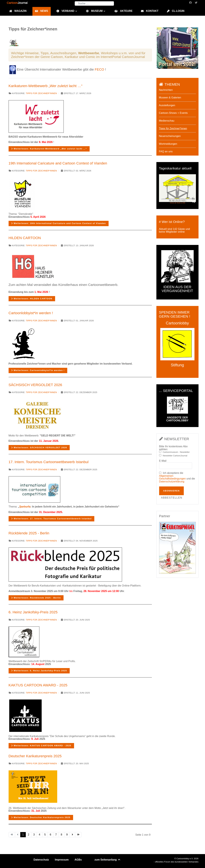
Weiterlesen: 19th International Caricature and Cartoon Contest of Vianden (59, 223)
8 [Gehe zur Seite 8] (61, 835)
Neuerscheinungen (170, 136)
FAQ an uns (166, 151)
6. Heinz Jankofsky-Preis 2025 (33, 612)
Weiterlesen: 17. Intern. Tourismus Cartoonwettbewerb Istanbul (52, 519)
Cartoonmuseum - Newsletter (176, 452)
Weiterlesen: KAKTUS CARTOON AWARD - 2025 (41, 746)
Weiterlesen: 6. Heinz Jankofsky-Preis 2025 (39, 671)
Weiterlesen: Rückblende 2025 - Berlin (36, 598)
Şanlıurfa (25, 507)
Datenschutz (41, 860)
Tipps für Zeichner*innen (41, 93)
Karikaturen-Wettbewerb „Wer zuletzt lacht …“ (46, 86)
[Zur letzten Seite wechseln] (78, 835)
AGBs (78, 860)
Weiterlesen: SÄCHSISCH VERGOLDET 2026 (39, 448)
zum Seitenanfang (108, 860)
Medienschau (167, 121)
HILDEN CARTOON (25, 238)
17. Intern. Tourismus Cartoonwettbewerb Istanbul (49, 462)
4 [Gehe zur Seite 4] (39, 835)
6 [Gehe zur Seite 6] (50, 835)
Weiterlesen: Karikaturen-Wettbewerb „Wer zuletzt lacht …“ (49, 149)
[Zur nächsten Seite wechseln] (72, 835)
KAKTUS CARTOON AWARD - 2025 (38, 685)
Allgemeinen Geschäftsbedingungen (173, 477)
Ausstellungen (167, 105)
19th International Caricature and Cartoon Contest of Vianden (58, 163)
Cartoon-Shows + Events (173, 113)
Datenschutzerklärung (172, 482)
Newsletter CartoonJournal (175, 456)
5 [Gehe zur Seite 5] (45, 835)
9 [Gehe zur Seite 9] (67, 835)
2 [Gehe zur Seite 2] (28, 835)
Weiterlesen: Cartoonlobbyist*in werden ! (38, 370)
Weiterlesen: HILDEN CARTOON (32, 299)
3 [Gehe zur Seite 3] (34, 835)
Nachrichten (166, 90)
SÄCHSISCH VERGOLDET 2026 (35, 385)
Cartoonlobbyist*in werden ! (31, 313)
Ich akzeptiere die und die (177, 477)
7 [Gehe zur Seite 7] (56, 835)
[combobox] (94, 3)
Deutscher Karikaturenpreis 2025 (35, 756)
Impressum (62, 860)
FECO (100, 69)
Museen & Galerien (170, 98)
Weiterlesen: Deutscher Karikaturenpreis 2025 (41, 817)
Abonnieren (171, 491)
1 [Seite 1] (23, 835)
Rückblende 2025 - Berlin (29, 533)
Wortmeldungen (168, 144)
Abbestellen (172, 498)
